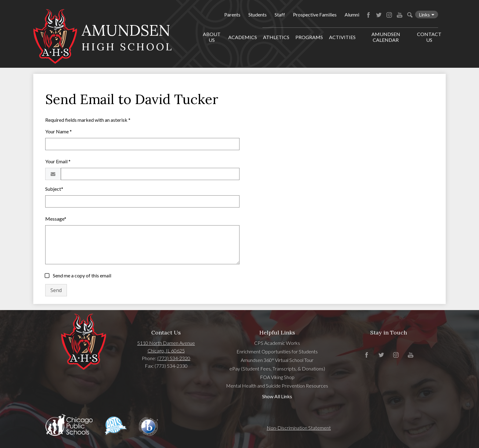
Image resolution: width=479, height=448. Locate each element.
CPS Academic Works (277, 343)
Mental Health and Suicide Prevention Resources (277, 386)
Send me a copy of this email (82, 275)
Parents (232, 14)
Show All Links (277, 396)
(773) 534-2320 (174, 358)
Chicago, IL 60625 (166, 350)
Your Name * (59, 131)
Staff (280, 14)
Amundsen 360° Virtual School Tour (277, 360)
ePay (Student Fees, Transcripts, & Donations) (277, 369)
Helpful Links (277, 332)
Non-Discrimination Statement (299, 428)
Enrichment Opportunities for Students (277, 351)
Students (258, 14)
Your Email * (58, 161)
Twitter (379, 15)
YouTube (400, 15)
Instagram (389, 15)
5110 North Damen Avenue (166, 343)
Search (410, 15)
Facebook (368, 15)
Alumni (352, 14)
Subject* (54, 189)
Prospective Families (315, 14)
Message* (56, 219)
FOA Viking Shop (277, 377)
